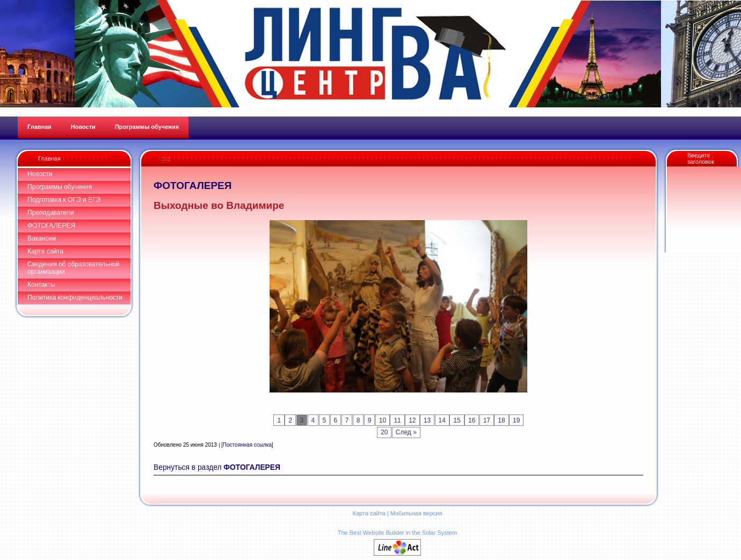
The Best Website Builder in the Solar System (397, 533)
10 (383, 420)
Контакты (41, 285)
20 (384, 432)
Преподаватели (51, 213)
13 (427, 420)
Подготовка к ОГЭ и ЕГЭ (64, 200)
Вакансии (42, 238)
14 (442, 420)
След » (406, 432)
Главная (49, 158)
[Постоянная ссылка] (247, 445)
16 (472, 420)
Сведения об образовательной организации (73, 268)
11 (397, 420)
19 (516, 420)
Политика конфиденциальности (75, 297)
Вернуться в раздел (217, 467)
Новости (40, 174)
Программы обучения (60, 187)
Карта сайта (45, 251)
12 (412, 420)
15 (457, 420)
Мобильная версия (416, 513)
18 (501, 420)
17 (487, 420)
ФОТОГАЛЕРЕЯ (51, 226)
